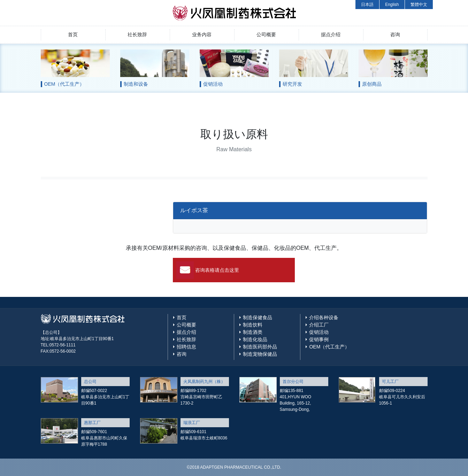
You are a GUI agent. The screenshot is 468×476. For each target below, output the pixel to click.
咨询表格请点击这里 (217, 270)
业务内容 (202, 34)
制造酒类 (253, 332)
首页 (73, 34)
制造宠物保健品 (260, 354)
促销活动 (319, 332)
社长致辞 (137, 34)
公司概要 (266, 34)
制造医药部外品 (260, 347)
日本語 (367, 5)
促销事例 (319, 339)
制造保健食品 (258, 317)
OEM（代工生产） (329, 347)
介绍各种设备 (324, 317)
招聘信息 (186, 347)
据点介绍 (331, 34)
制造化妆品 (255, 339)
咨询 (395, 34)
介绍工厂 (319, 325)
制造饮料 (253, 325)
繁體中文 (419, 5)
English (392, 5)
